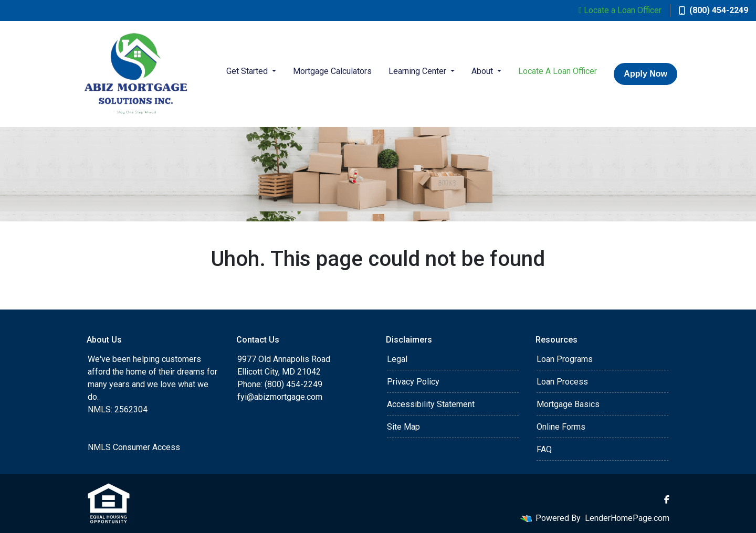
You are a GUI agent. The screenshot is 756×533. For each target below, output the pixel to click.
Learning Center (418, 71)
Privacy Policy (413, 382)
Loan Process (562, 382)
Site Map (403, 427)
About (483, 71)
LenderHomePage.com (627, 518)
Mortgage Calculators (332, 71)
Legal (397, 359)
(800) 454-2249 (713, 10)
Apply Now (645, 74)
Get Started (248, 71)
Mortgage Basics (568, 404)
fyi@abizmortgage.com (280, 397)
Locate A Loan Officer (558, 71)
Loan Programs (565, 359)
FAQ (544, 449)
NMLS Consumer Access (134, 447)
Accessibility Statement (431, 404)
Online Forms (561, 427)
